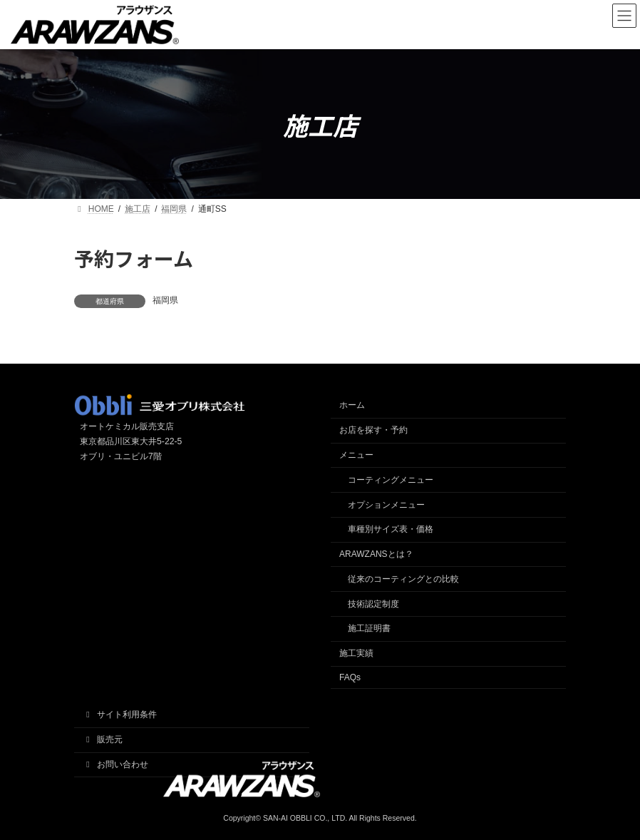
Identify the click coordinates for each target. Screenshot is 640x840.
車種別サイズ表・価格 (391, 529)
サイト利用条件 (120, 714)
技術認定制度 (373, 604)
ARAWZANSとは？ (376, 554)
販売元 (103, 739)
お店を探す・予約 (373, 430)
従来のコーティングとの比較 (403, 579)
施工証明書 (369, 628)
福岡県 (165, 300)
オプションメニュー (386, 505)
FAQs (350, 677)
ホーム (352, 405)
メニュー (356, 455)
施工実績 (356, 653)
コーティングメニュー (391, 480)
